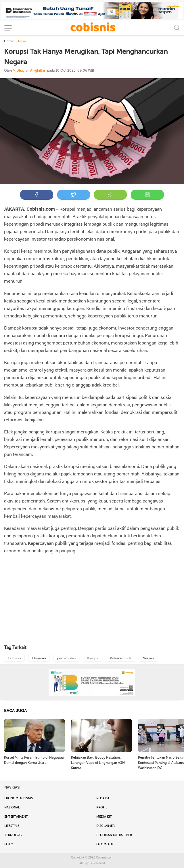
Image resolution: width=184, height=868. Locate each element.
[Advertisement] (92, 600)
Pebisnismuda (121, 658)
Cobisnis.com (105, 858)
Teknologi (13, 835)
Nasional (12, 807)
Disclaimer (106, 826)
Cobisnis (14, 658)
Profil (102, 807)
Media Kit (104, 817)
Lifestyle (12, 826)
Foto (9, 844)
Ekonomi (39, 658)
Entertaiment (16, 817)
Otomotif (105, 844)
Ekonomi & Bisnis (19, 798)
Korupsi (93, 658)
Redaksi (103, 798)
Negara (148, 658)
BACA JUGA (15, 711)
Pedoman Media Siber (114, 835)
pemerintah (66, 658)
